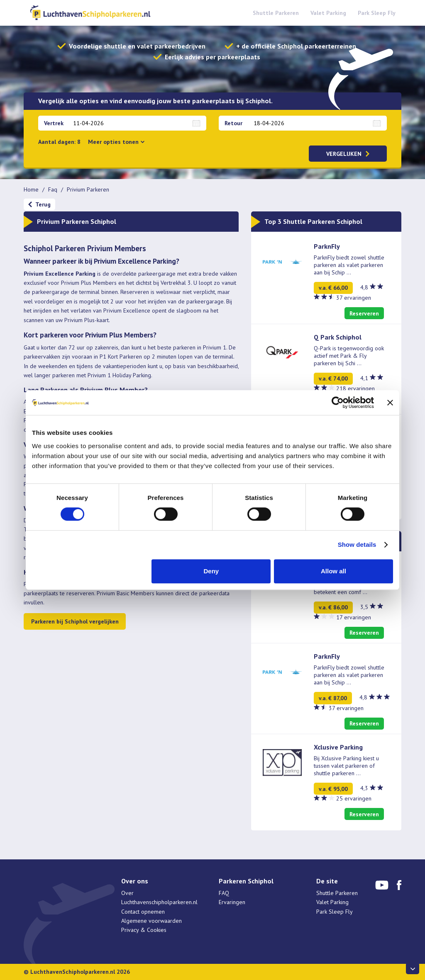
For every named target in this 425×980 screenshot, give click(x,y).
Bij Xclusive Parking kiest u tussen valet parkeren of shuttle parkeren (346, 766)
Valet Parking (328, 13)
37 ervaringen (354, 298)
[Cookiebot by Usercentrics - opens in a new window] (338, 403)
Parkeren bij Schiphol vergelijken (75, 621)
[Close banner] (390, 403)
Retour (233, 123)
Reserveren (364, 313)
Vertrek (54, 123)
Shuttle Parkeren (276, 13)
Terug (43, 204)
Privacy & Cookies (144, 930)
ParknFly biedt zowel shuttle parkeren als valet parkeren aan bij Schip (349, 265)
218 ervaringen (355, 388)
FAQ (224, 893)
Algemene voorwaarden (151, 921)
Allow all (333, 571)
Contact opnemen (143, 912)
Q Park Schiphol (338, 337)
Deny (211, 571)
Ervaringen (232, 902)
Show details (357, 545)
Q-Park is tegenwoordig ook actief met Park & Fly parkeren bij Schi (349, 356)
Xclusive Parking (338, 747)
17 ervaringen (354, 617)
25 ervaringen (354, 798)
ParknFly (327, 246)
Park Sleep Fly (377, 13)
